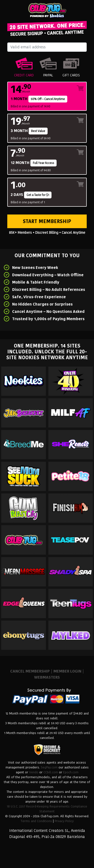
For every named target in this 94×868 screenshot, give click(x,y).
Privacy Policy (64, 821)
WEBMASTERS (47, 677)
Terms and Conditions (36, 821)
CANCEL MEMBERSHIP (30, 671)
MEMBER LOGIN (67, 671)
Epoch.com (71, 772)
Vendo (34, 772)
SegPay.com (49, 767)
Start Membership (47, 221)
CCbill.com (51, 772)
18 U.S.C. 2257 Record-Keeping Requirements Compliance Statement (47, 809)
